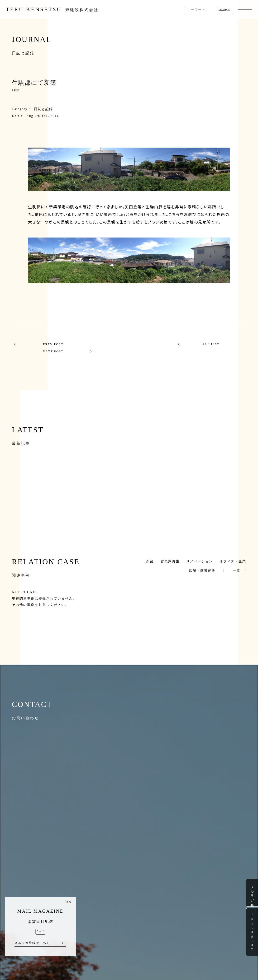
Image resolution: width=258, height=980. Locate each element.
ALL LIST (129, 344)
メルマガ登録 (252, 893)
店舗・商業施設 (202, 563)
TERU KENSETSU (52, 9)
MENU (245, 10)
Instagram (252, 932)
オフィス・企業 (233, 554)
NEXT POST (211, 344)
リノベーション (200, 554)
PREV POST (47, 344)
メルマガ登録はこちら (32, 943)
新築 (17, 90)
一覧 (236, 563)
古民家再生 (170, 554)
